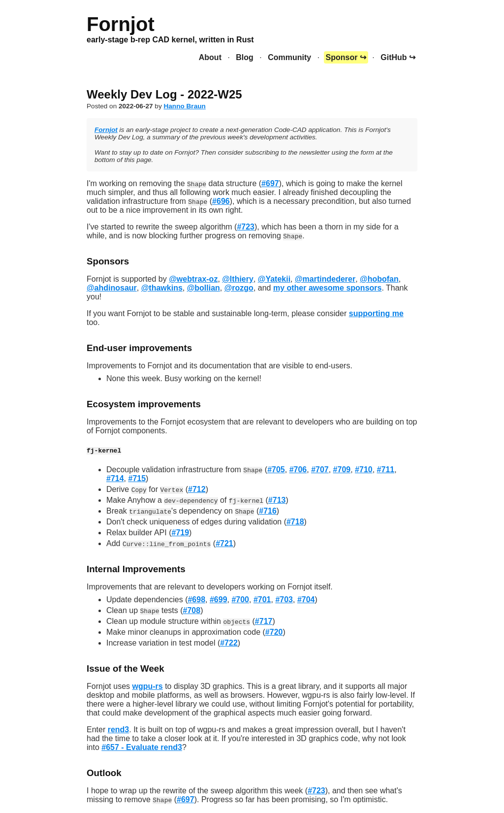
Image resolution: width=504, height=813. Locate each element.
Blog (245, 57)
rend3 (119, 730)
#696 (221, 201)
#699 (219, 600)
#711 (386, 470)
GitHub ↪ (398, 57)
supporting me (376, 313)
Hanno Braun (184, 106)
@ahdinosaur (112, 288)
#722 (229, 643)
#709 (342, 470)
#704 (306, 600)
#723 (246, 227)
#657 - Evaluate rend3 (142, 747)
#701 (262, 600)
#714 (115, 478)
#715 (137, 478)
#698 (196, 600)
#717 (264, 621)
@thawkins (162, 288)
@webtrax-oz (193, 279)
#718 (295, 522)
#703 (284, 600)
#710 (364, 470)
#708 (192, 610)
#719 (181, 533)
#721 (224, 543)
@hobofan (379, 279)
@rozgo (239, 288)
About (210, 57)
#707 (320, 470)
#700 (240, 600)
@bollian (204, 288)
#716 (268, 511)
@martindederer (325, 279)
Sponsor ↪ (346, 57)
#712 (197, 489)
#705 (276, 470)
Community (289, 57)
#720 (274, 632)
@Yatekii (274, 279)
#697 (270, 183)
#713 (277, 500)
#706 (298, 470)
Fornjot (106, 130)
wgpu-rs (147, 686)
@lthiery (238, 279)
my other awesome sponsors (328, 288)
